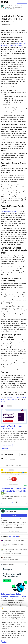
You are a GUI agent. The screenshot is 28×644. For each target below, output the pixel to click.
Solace (3, 401)
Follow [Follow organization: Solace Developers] (14, 515)
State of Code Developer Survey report (12, 427)
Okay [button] (4, 641)
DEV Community (14, 537)
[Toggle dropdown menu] (26, 406)
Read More (5, 448)
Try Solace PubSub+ (14, 531)
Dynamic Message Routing (9, 212)
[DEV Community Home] (6, 2)
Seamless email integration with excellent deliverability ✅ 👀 (14, 491)
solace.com (7, 9)
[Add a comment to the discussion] (15, 460)
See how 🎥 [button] (14, 502)
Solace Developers (22, 6)
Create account (22, 2)
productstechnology (7, 25)
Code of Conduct (10, 465)
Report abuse (19, 465)
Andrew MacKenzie (10, 6)
